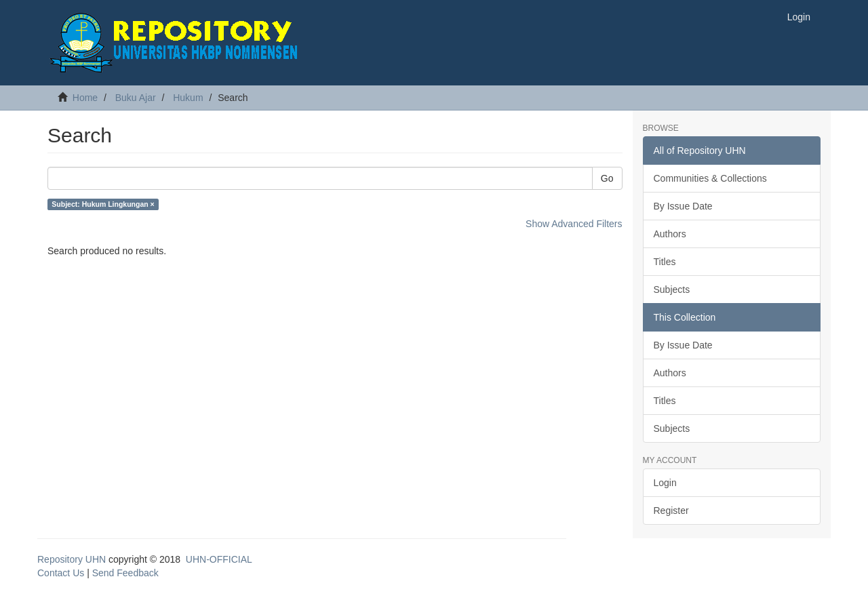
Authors (670, 234)
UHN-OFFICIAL (219, 559)
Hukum (188, 98)
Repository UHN (72, 559)
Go (607, 178)
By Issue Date (683, 206)
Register (671, 511)
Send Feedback (125, 573)
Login (665, 483)
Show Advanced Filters (574, 224)
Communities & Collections (710, 178)
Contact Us (61, 573)
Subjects (672, 289)
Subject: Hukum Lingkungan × (103, 204)
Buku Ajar (136, 98)
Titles (665, 262)
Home (85, 98)
